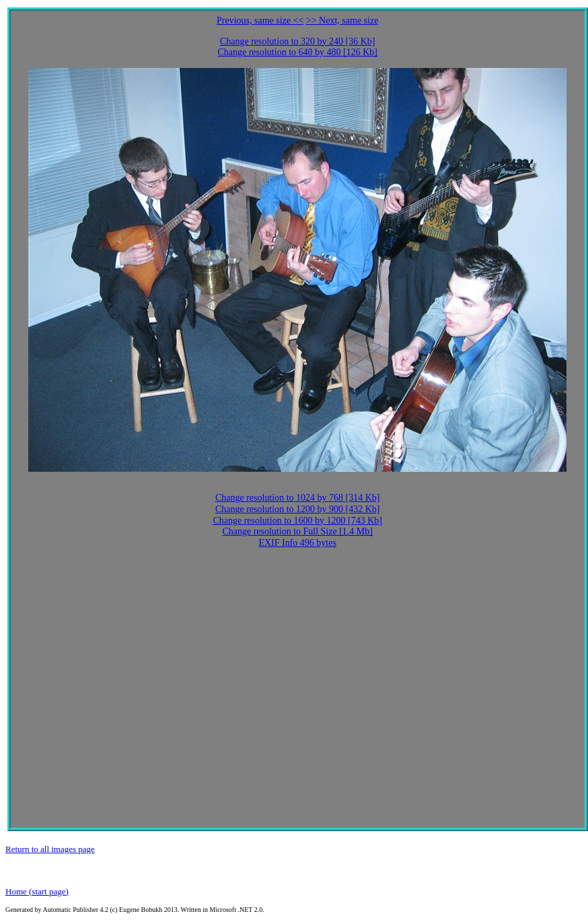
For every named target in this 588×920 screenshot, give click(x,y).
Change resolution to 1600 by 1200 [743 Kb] (297, 521)
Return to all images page (50, 849)
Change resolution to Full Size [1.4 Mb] (297, 531)
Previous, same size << (260, 21)
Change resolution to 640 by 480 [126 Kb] (297, 52)
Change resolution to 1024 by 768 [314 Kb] (298, 498)
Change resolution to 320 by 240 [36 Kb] (298, 41)
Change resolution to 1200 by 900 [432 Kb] (298, 509)
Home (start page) (37, 891)
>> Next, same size (342, 21)
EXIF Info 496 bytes (297, 543)
